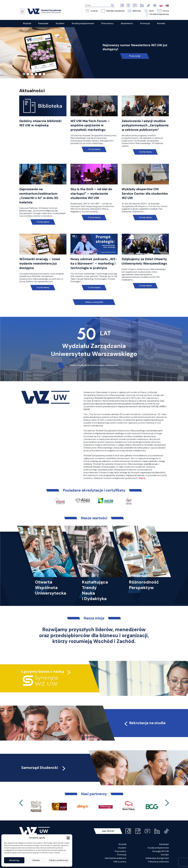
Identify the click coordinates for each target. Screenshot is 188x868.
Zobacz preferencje (58, 860)
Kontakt (165, 855)
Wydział (122, 844)
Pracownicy (121, 851)
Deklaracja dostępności (157, 858)
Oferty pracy (120, 862)
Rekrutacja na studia (145, 723)
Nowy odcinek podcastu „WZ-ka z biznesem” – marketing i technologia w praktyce (94, 263)
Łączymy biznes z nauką (43, 671)
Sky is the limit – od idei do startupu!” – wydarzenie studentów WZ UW (91, 194)
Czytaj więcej (94, 149)
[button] (68, 838)
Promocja (122, 855)
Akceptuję (14, 860)
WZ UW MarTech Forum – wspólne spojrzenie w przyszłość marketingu (90, 125)
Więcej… (142, 478)
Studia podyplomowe (158, 848)
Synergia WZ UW (161, 851)
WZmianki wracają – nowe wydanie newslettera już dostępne (40, 263)
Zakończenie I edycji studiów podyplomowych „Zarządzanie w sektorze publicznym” (145, 125)
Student (122, 848)
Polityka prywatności (158, 862)
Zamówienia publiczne (115, 858)
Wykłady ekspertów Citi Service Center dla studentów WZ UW (145, 194)
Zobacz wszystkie (94, 302)
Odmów (36, 860)
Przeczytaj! (135, 56)
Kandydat (164, 844)
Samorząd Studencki (44, 768)
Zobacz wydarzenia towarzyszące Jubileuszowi (94, 365)
